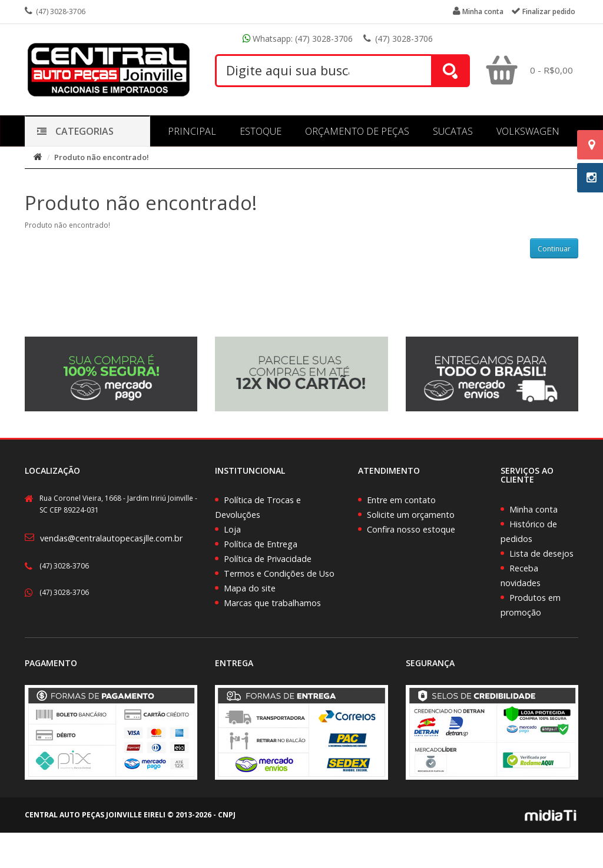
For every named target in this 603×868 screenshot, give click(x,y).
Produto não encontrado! (102, 157)
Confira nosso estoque (411, 529)
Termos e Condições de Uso (279, 573)
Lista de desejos (541, 553)
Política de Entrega (261, 544)
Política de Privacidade (268, 559)
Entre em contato (401, 500)
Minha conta (534, 509)
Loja (232, 529)
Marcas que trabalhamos (272, 603)
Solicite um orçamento (411, 515)
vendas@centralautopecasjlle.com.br (111, 538)
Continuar (554, 249)
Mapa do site (250, 588)
